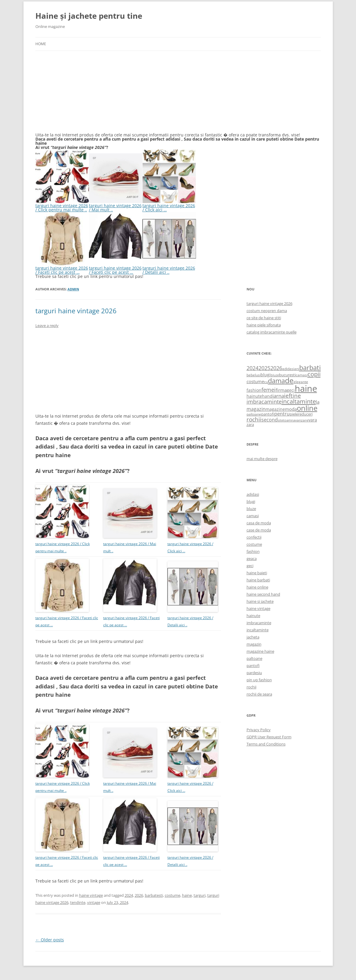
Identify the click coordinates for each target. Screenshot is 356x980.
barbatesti (154, 895)
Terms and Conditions (266, 744)
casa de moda (259, 523)
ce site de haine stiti (264, 318)
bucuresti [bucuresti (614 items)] (287, 375)
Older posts (50, 940)
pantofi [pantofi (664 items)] (268, 414)
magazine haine (260, 651)
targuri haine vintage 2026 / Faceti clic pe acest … (62, 268)
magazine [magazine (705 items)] (275, 409)
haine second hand (263, 594)
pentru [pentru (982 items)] (282, 414)
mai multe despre (262, 459)
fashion (253, 551)
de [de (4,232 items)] (289, 380)
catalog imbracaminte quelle (272, 332)
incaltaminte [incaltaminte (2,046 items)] (299, 401)
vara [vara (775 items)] (313, 420)
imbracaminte (259, 623)
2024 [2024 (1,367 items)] (253, 368)
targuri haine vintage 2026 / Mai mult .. (116, 206)
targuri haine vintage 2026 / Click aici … (169, 206)
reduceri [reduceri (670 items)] (305, 414)
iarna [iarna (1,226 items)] (278, 396)
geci (250, 566)
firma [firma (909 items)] (281, 390)
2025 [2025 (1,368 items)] (264, 368)
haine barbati (258, 580)
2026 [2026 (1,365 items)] (276, 368)
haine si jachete (260, 601)
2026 (139, 895)
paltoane (254, 658)
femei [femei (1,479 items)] (269, 390)
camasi (253, 516)
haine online (257, 587)
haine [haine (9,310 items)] (306, 388)
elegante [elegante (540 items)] (301, 382)
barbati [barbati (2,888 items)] (310, 367)
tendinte (78, 902)
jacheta (253, 637)
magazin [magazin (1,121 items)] (256, 409)
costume (172, 895)
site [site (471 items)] (280, 420)
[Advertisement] (80, 95)
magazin (254, 644)
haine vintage (91, 895)
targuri (200, 895)
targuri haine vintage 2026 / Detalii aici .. (169, 268)
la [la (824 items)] (318, 402)
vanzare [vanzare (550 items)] (302, 420)
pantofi (253, 666)
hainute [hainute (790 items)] (254, 396)
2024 (129, 895)
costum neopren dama (267, 311)
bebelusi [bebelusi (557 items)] (254, 375)
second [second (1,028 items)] (270, 420)
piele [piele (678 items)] (294, 414)
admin (73, 289)
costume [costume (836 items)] (255, 381)
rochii (251, 687)
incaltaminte (258, 630)
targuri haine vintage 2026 (76, 311)
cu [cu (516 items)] (266, 382)
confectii (254, 537)
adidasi (253, 494)
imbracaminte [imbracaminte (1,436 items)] (264, 402)
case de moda (259, 530)
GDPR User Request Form (269, 737)
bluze (251, 509)
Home (41, 44)
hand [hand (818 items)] (267, 396)
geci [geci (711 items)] (291, 390)
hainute (253, 616)
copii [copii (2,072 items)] (314, 374)
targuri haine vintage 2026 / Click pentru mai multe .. (62, 206)
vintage (94, 902)
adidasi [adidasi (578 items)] (288, 369)
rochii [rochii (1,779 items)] (254, 419)
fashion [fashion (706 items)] (254, 390)
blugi (251, 501)
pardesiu (254, 673)
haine (187, 895)
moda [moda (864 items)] (291, 409)
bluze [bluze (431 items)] (275, 375)
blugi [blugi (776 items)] (266, 375)
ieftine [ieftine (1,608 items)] (293, 395)
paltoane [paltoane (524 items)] (254, 414)
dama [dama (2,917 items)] (276, 381)
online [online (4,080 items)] (307, 408)
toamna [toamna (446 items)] (289, 420)
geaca (252, 559)
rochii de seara (259, 694)
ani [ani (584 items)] (297, 369)
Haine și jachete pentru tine (89, 16)
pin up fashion (259, 680)
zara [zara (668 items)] (250, 424)
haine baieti (257, 573)
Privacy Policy (259, 730)
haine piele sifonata (264, 325)
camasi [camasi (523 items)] (302, 375)
